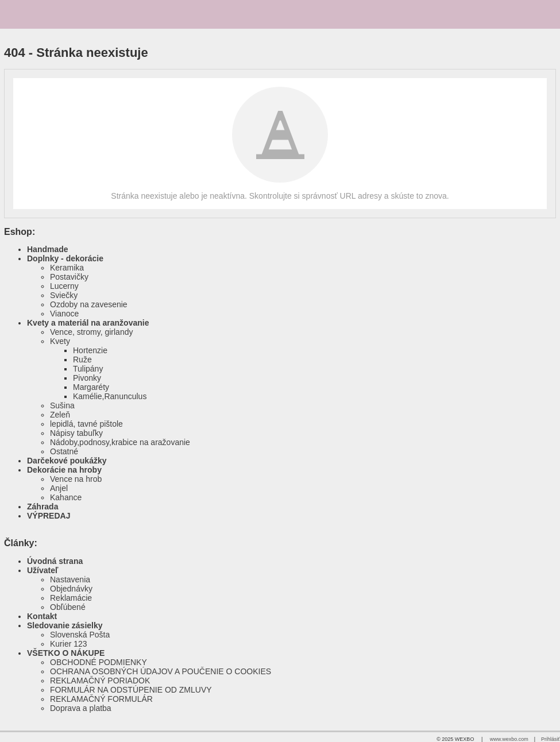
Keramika (67, 268)
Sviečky (64, 295)
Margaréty (91, 387)
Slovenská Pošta (80, 635)
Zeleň (60, 415)
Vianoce (64, 314)
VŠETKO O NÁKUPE (66, 653)
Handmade (48, 249)
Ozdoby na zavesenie (89, 304)
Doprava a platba (81, 708)
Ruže (82, 360)
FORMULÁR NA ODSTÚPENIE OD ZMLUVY (131, 690)
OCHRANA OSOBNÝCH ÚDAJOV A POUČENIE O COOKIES (161, 671)
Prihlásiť (551, 739)
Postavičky (69, 277)
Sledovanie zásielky (65, 625)
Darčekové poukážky (67, 461)
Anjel (59, 488)
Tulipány (88, 369)
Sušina (62, 405)
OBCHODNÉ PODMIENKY (99, 662)
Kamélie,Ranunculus (110, 396)
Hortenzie (90, 350)
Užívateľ (43, 570)
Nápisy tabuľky (76, 433)
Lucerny (64, 286)
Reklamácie (71, 598)
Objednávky (71, 589)
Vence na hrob (76, 479)
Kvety (60, 341)
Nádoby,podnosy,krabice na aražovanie (120, 442)
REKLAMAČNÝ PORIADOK (100, 681)
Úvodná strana (55, 561)
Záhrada (43, 507)
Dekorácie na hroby (64, 470)
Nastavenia (70, 579)
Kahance (66, 497)
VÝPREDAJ (49, 516)
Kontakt (42, 616)
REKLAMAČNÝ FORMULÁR (101, 699)
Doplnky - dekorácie (65, 258)
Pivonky (87, 378)
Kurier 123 (69, 644)
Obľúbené (68, 607)
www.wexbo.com (509, 739)
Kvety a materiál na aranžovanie (88, 323)
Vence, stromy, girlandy (91, 332)
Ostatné (64, 451)
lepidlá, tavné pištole (86, 424)
